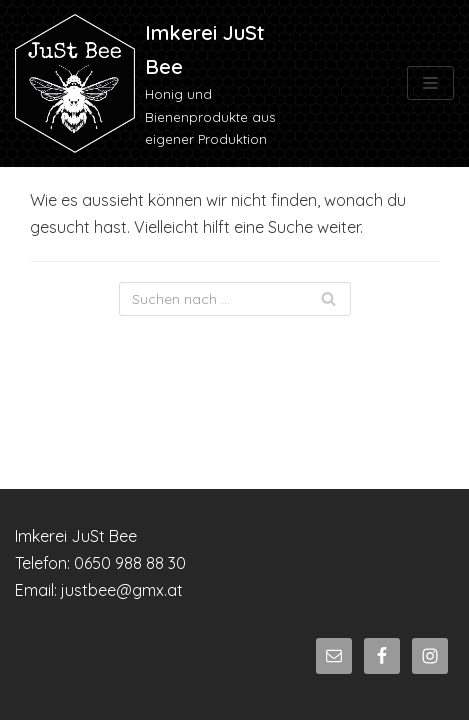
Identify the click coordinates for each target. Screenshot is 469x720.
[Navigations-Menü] (430, 83)
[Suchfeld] (235, 299)
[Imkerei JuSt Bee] (156, 83)
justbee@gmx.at (122, 590)
